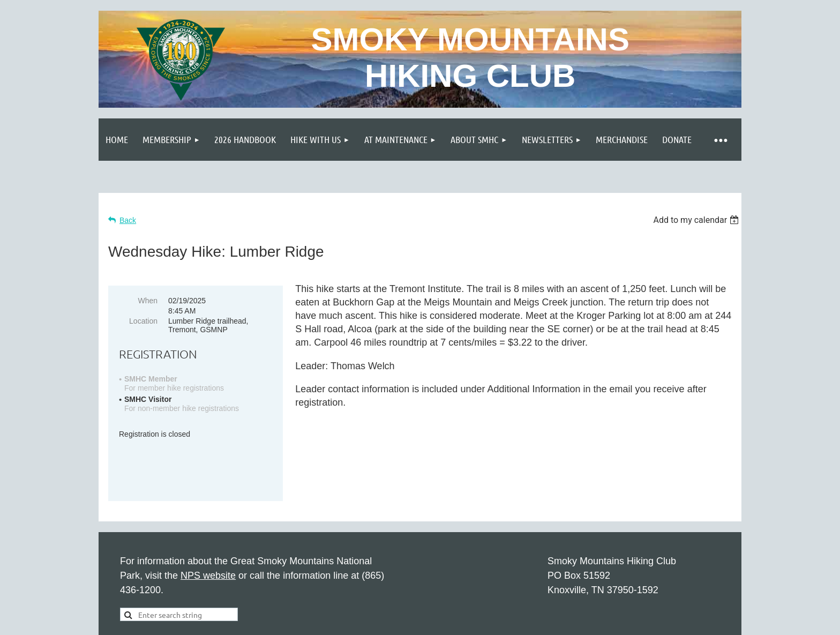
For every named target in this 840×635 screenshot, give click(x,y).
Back (128, 220)
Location (143, 321)
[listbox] (697, 220)
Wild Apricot (620, 622)
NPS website (208, 525)
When (148, 301)
